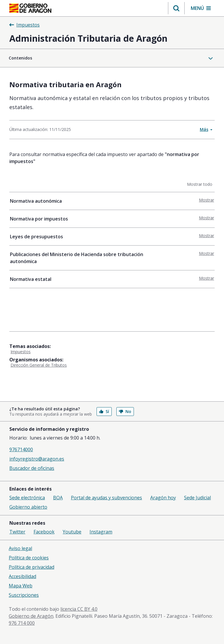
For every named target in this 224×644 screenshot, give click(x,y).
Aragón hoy (163, 498)
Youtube (72, 532)
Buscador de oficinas (32, 468)
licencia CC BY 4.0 (79, 609)
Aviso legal (20, 548)
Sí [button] (104, 411)
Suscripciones (24, 595)
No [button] (125, 411)
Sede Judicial (197, 498)
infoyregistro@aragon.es (37, 459)
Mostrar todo (201, 184)
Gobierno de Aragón (31, 616)
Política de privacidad (32, 567)
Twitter (17, 532)
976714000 (21, 449)
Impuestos (21, 352)
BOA (58, 498)
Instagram (101, 532)
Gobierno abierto (28, 507)
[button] (176, 8)
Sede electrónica (27, 498)
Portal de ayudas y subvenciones (106, 498)
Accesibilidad (22, 576)
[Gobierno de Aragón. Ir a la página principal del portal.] (30, 8)
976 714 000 (22, 623)
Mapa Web (21, 586)
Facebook (44, 532)
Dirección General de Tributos (39, 365)
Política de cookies (29, 558)
